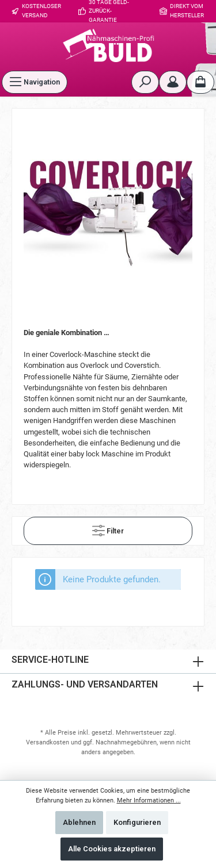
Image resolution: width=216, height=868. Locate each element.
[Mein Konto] (173, 82)
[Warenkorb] (200, 82)
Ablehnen (79, 822)
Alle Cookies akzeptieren (112, 849)
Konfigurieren (137, 822)
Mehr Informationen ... (149, 800)
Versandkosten (48, 742)
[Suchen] (145, 82)
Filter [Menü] (108, 528)
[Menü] (35, 82)
